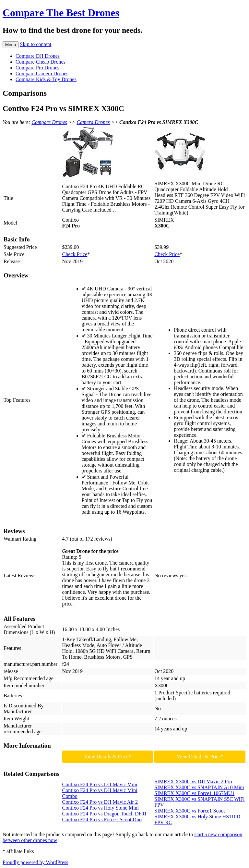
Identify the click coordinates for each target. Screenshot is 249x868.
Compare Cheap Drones (41, 62)
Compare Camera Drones (42, 73)
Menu (11, 45)
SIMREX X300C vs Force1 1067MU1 (194, 793)
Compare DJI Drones (38, 56)
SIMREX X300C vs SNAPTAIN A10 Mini (199, 787)
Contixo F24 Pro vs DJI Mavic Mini (100, 784)
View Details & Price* (108, 757)
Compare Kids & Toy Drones (46, 79)
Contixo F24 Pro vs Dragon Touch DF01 (105, 814)
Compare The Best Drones (61, 13)
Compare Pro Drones (37, 68)
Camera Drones (93, 122)
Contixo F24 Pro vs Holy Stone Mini (101, 808)
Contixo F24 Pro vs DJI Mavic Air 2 (100, 802)
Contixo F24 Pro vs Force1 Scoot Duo (102, 819)
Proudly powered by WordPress (35, 862)
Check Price (75, 254)
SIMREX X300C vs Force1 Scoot (190, 811)
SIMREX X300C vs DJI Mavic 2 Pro (193, 782)
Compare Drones (49, 122)
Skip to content (36, 44)
